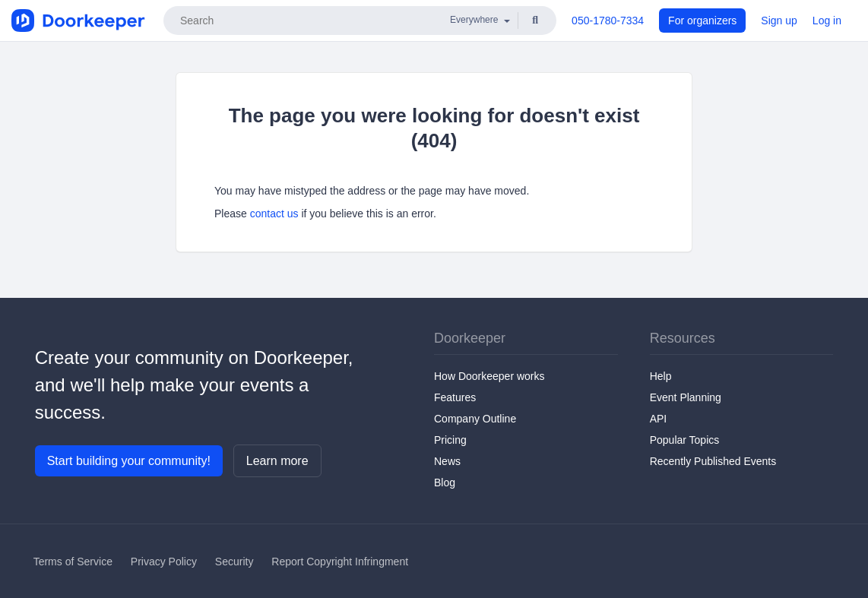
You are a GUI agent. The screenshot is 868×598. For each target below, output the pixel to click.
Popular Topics (685, 440)
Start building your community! (129, 461)
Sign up (779, 21)
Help (661, 376)
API (659, 419)
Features (455, 397)
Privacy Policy (164, 562)
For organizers (702, 21)
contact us (274, 214)
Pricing (450, 440)
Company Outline (475, 419)
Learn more (277, 461)
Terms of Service (73, 562)
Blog (445, 483)
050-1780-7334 (608, 21)
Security (234, 562)
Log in (827, 21)
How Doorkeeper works (489, 376)
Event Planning (686, 397)
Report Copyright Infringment (340, 562)
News (447, 461)
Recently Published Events (713, 461)
